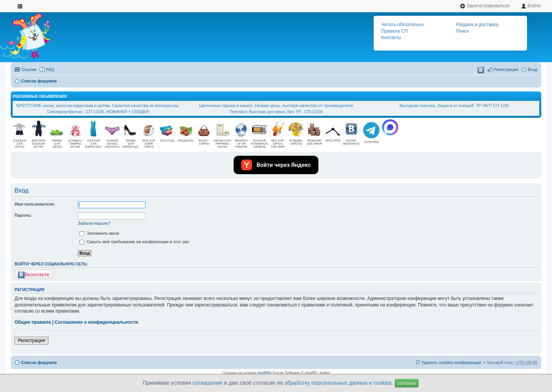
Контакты (391, 38)
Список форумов (39, 81)
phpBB (263, 373)
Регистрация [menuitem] (506, 69)
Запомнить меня (99, 233)
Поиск (462, 31)
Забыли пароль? (94, 223)
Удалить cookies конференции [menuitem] (451, 362)
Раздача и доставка (477, 25)
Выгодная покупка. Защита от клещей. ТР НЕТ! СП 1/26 (454, 105)
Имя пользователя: (35, 204)
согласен (407, 383)
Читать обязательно (403, 25)
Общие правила (33, 322)
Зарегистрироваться (485, 6)
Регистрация (31, 341)
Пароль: (23, 215)
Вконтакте (34, 274)
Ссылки (29, 69)
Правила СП (395, 31)
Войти (531, 6)
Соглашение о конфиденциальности (97, 322)
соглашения (208, 383)
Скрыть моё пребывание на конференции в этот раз (134, 242)
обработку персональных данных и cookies (338, 383)
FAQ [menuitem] (50, 69)
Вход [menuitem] (533, 69)
